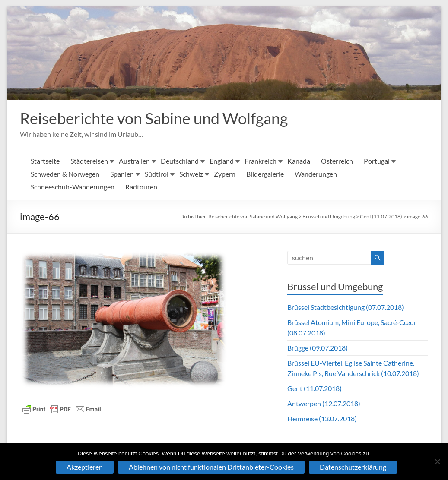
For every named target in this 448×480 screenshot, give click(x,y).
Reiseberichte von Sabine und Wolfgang (154, 119)
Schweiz (191, 174)
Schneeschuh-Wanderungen (73, 187)
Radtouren (141, 187)
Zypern (225, 174)
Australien (134, 161)
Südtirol (157, 174)
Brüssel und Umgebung (329, 217)
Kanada (299, 161)
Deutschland (180, 161)
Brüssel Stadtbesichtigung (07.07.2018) (346, 308)
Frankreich (261, 161)
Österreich (337, 161)
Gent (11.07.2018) (381, 217)
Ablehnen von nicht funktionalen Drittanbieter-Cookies (211, 467)
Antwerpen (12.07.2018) (324, 404)
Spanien (122, 174)
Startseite (45, 161)
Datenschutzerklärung (353, 467)
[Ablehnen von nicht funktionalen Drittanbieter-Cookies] (437, 461)
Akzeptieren (85, 467)
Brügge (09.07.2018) (318, 348)
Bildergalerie (265, 174)
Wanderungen (316, 174)
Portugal (377, 161)
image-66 (418, 217)
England (222, 161)
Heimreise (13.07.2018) (322, 419)
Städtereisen (89, 161)
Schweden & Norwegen (65, 174)
